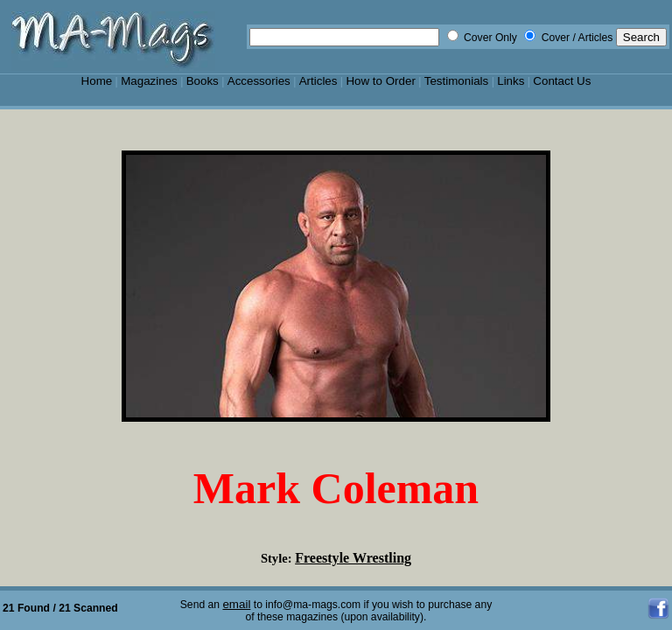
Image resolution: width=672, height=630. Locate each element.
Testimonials (457, 81)
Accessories (259, 81)
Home (97, 81)
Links (511, 81)
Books (203, 81)
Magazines (149, 81)
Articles (318, 81)
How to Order (380, 81)
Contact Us (562, 81)
